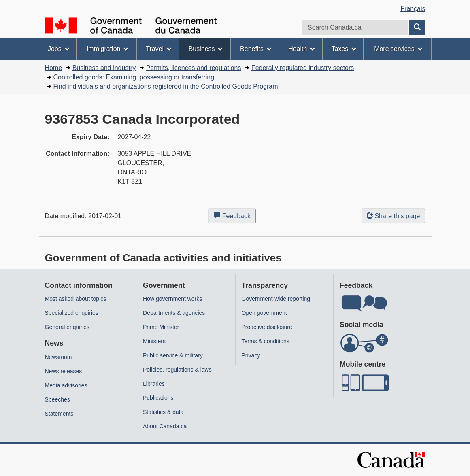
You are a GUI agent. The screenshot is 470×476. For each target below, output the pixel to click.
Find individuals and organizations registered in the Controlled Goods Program (166, 86)
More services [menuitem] (398, 49)
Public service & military (173, 355)
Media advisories (66, 385)
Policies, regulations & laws (177, 370)
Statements (59, 414)
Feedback (235, 217)
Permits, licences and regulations (194, 68)
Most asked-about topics (76, 299)
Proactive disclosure (267, 327)
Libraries (154, 384)
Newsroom (58, 357)
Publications (158, 398)
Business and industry (104, 68)
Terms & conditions (266, 341)
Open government (264, 313)
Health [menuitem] (301, 49)
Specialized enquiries (72, 313)
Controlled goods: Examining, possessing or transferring (134, 77)
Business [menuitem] (206, 49)
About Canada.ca (165, 426)
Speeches (57, 399)
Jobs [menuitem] (58, 49)
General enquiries (67, 327)
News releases (64, 371)
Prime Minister (161, 327)
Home (54, 68)
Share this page (393, 216)
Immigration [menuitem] (107, 49)
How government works (172, 299)
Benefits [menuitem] (256, 49)
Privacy (251, 355)
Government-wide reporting (276, 299)
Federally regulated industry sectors (303, 68)
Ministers (154, 341)
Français (413, 9)
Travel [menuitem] (158, 49)
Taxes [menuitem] (344, 49)
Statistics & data (163, 412)
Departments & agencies (174, 313)
